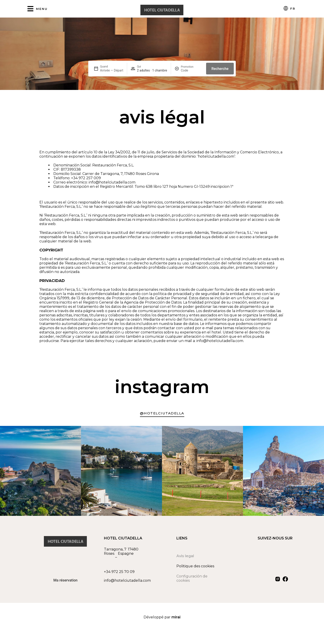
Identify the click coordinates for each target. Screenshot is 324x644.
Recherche (220, 69)
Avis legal (185, 556)
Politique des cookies (195, 566)
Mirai (176, 617)
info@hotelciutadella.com (127, 580)
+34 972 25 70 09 (119, 572)
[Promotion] (192, 70)
